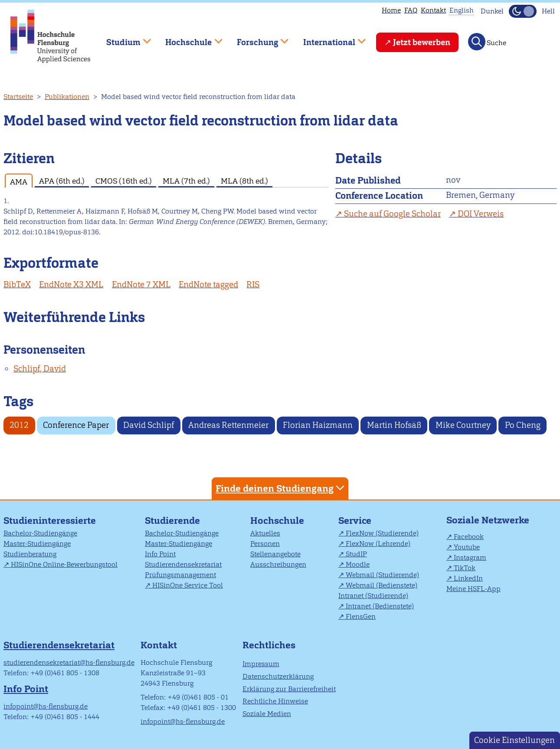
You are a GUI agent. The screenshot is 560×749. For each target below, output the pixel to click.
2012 (19, 425)
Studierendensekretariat (183, 564)
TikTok (465, 568)
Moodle (358, 564)
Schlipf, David (40, 369)
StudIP (356, 554)
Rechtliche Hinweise (275, 701)
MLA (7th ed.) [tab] (186, 181)
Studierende (172, 521)
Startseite (18, 97)
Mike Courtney (463, 425)
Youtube (467, 547)
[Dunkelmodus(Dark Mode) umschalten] (523, 11)
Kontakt (433, 10)
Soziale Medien (267, 714)
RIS (253, 284)
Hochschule (277, 521)
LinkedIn (468, 578)
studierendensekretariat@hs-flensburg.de (69, 662)
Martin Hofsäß (394, 425)
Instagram (470, 557)
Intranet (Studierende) (373, 596)
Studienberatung (30, 554)
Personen (265, 544)
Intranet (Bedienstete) (380, 606)
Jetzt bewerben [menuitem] (422, 42)
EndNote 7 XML (141, 284)
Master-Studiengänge (37, 544)
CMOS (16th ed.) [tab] (124, 181)
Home (391, 10)
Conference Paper (76, 425)
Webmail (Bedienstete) (382, 585)
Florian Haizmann (318, 425)
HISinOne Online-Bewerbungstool (64, 564)
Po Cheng (523, 425)
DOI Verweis (481, 214)
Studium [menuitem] (122, 38)
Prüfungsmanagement (180, 575)
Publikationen (67, 97)
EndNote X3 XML (71, 284)
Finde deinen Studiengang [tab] (281, 488)
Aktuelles (265, 533)
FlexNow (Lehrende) (378, 544)
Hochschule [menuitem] (188, 38)
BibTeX (17, 284)
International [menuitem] (328, 38)
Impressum (261, 664)
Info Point (160, 554)
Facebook (469, 537)
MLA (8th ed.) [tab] (244, 181)
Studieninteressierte (50, 521)
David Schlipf (149, 425)
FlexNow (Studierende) (382, 533)
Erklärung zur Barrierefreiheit (289, 689)
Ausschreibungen (278, 564)
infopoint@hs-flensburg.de (46, 706)
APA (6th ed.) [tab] (62, 181)
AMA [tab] (19, 182)
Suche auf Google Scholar (392, 214)
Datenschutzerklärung (278, 676)
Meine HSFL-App (473, 589)
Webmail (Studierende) (382, 575)
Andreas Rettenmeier (228, 425)
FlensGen (361, 616)
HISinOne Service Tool (188, 585)
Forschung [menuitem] (256, 38)
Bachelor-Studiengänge (40, 533)
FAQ (411, 10)
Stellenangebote (275, 554)
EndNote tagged (208, 284)
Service (355, 521)
